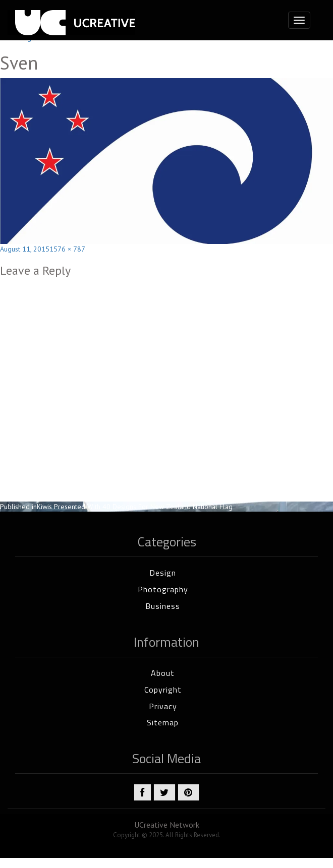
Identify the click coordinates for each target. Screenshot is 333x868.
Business (163, 606)
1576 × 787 (67, 249)
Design (163, 573)
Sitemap (163, 722)
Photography (163, 589)
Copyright (163, 690)
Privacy (163, 706)
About (163, 673)
